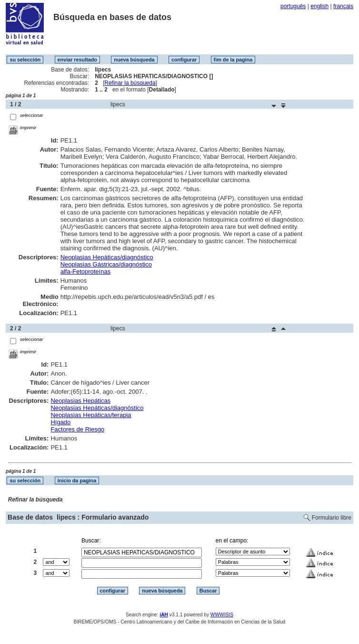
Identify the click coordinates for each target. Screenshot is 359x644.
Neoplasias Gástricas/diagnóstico (106, 264)
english (319, 6)
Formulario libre (332, 518)
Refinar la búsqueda (130, 83)
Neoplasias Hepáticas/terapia (91, 415)
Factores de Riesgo (77, 429)
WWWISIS (222, 615)
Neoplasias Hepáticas (80, 401)
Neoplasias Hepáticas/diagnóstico (107, 257)
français (343, 6)
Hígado (60, 422)
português (293, 6)
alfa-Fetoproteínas (86, 271)
